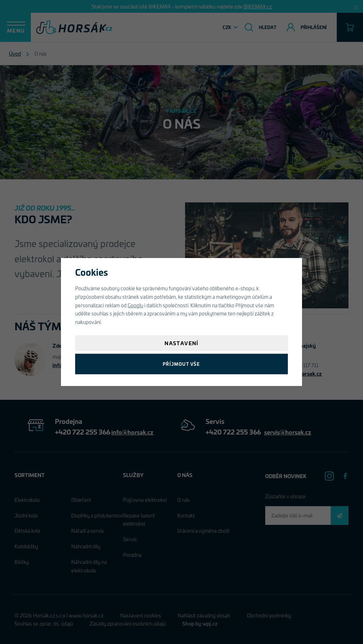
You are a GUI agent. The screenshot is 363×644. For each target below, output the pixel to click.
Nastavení (181, 343)
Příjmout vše (181, 364)
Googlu (135, 305)
